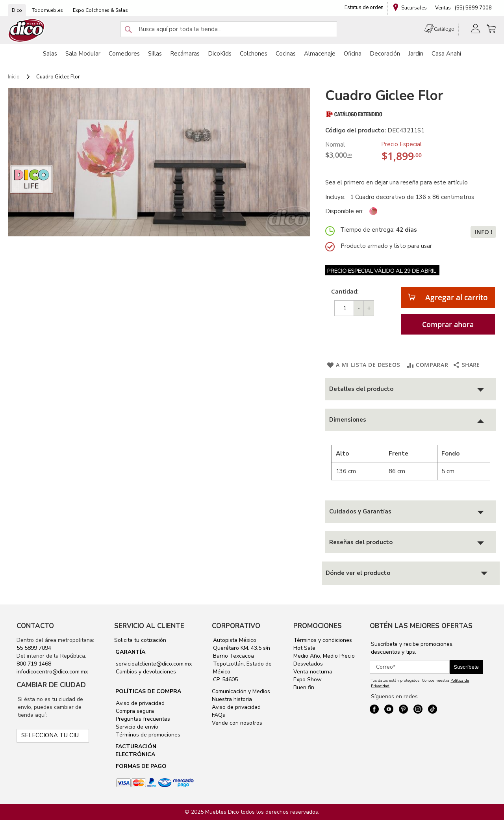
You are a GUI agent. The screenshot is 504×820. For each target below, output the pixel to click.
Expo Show (308, 680)
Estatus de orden (364, 7)
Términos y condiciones (323, 640)
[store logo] (27, 31)
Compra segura (134, 711)
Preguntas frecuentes (142, 719)
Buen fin (304, 687)
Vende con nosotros (237, 723)
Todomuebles (47, 10)
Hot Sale (304, 648)
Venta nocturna (313, 672)
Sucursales (414, 8)
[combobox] (229, 29)
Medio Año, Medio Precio (324, 656)
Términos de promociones (147, 735)
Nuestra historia (232, 699)
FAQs (219, 715)
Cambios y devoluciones (145, 672)
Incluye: (337, 197)
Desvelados (308, 664)
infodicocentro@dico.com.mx (52, 672)
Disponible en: (344, 211)
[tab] (411, 389)
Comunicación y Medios (241, 691)
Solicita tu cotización (140, 640)
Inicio (14, 77)
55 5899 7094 (34, 648)
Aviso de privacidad (139, 703)
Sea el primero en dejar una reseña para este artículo (397, 182)
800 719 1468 (34, 664)
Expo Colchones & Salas (100, 10)
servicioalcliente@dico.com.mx (154, 664)
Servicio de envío (136, 727)
